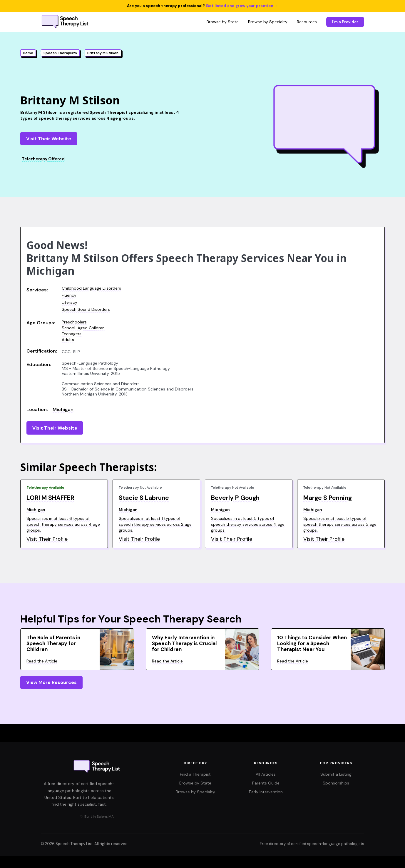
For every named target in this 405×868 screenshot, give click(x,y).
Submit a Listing (336, 774)
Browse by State (223, 22)
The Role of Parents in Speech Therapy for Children (53, 643)
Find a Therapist (195, 774)
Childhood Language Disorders (91, 288)
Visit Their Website (49, 139)
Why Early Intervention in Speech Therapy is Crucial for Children (184, 643)
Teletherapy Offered (43, 159)
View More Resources (51, 682)
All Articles (266, 774)
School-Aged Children (83, 328)
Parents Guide (266, 783)
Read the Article (42, 661)
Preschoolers (74, 322)
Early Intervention (266, 792)
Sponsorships (336, 783)
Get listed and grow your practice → (242, 6)
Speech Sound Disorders (86, 309)
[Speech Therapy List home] (65, 22)
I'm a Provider (345, 22)
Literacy (70, 302)
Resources (307, 22)
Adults (68, 340)
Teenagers (72, 334)
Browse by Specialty (268, 22)
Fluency (69, 295)
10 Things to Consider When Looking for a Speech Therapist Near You (312, 643)
